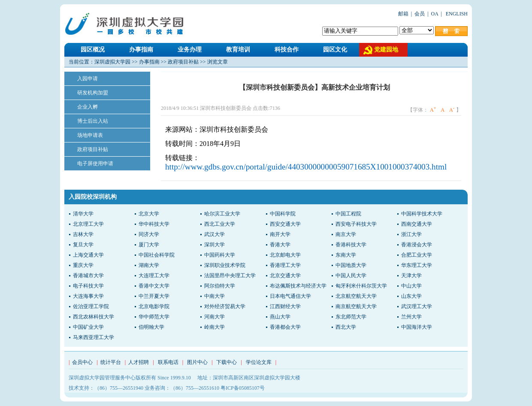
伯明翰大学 (151, 327)
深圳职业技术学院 (225, 265)
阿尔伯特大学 (220, 286)
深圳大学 (215, 245)
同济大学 (149, 234)
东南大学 (346, 255)
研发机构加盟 (93, 93)
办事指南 (141, 50)
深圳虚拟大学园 (112, 62)
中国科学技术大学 (422, 214)
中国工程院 (348, 214)
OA (435, 14)
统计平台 (111, 362)
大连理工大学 (154, 276)
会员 (420, 14)
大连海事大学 (88, 296)
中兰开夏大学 (154, 296)
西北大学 (346, 327)
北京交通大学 (285, 276)
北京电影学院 (154, 306)
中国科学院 (283, 214)
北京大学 (149, 214)
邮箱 (403, 14)
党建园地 (386, 50)
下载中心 (227, 362)
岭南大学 (215, 327)
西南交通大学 (417, 224)
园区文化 (335, 50)
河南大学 (215, 317)
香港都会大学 (285, 327)
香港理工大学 (285, 265)
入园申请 (88, 79)
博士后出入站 (93, 121)
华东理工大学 (417, 265)
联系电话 (168, 362)
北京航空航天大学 (356, 296)
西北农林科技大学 (94, 317)
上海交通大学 (88, 255)
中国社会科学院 (157, 255)
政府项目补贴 (183, 62)
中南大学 (215, 296)
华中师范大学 (154, 317)
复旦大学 (83, 245)
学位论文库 (259, 362)
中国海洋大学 (417, 327)
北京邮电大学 (285, 255)
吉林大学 (83, 234)
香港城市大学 (88, 276)
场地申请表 (90, 135)
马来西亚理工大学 (94, 337)
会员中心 (82, 362)
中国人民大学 (351, 276)
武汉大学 (215, 234)
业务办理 (190, 50)
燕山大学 (280, 317)
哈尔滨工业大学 (222, 214)
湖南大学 (149, 265)
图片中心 (197, 362)
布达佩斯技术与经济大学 (298, 286)
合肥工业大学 (417, 255)
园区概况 (93, 50)
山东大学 (411, 296)
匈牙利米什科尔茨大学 (361, 286)
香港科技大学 (351, 245)
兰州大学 (411, 317)
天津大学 (411, 276)
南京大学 (346, 234)
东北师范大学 (351, 317)
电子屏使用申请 (95, 164)
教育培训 (238, 50)
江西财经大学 (285, 306)
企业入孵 (88, 107)
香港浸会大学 (417, 245)
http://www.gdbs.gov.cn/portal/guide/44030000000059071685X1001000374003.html (306, 167)
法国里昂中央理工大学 (230, 276)
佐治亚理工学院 (91, 306)
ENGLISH (456, 14)
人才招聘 (139, 362)
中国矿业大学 (88, 327)
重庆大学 (83, 265)
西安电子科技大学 (356, 224)
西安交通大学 (285, 224)
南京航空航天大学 (356, 306)
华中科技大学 (154, 224)
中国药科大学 (220, 255)
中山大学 (411, 286)
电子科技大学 (88, 286)
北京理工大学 (88, 224)
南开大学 (280, 234)
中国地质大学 (351, 265)
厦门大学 (149, 245)
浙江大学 (411, 234)
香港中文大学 (154, 286)
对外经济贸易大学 (225, 306)
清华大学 (83, 214)
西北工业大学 (220, 224)
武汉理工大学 (417, 306)
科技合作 (287, 50)
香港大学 (280, 245)
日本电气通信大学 (290, 296)
